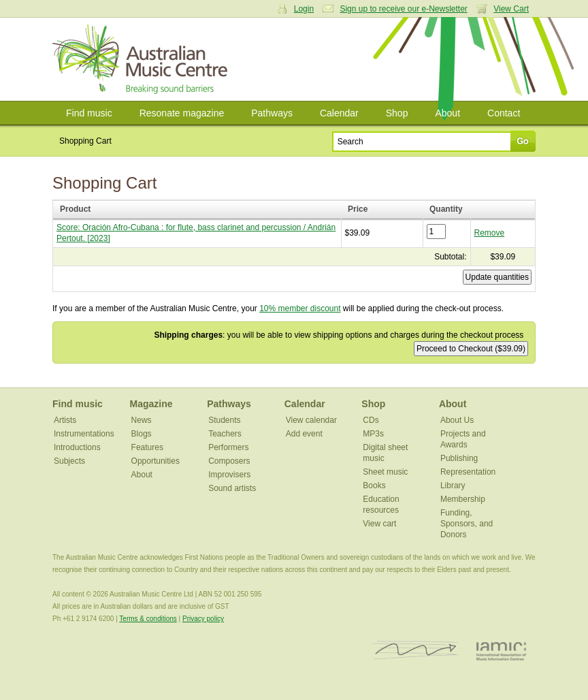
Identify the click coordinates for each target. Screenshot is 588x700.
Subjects (69, 461)
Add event (304, 434)
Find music (89, 113)
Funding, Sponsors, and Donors (467, 524)
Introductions (77, 447)
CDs (371, 420)
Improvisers (229, 475)
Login (304, 9)
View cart (379, 524)
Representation (468, 472)
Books (374, 486)
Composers (229, 461)
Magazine (151, 404)
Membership (463, 499)
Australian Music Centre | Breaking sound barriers (143, 59)
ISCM (415, 651)
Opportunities (156, 461)
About (447, 113)
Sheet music (385, 472)
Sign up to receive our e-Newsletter (403, 9)
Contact (504, 113)
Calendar (339, 113)
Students (224, 420)
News (142, 420)
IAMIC (501, 651)
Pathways (272, 113)
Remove (490, 233)
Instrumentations (84, 434)
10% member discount (300, 308)
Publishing (459, 458)
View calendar (311, 420)
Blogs (142, 434)
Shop (397, 113)
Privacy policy (203, 619)
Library (453, 486)
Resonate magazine (182, 113)
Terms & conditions (148, 619)
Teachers (225, 434)
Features (147, 447)
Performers (228, 447)
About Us (457, 420)
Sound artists (232, 488)
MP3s (373, 434)
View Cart (511, 9)
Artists (65, 420)
